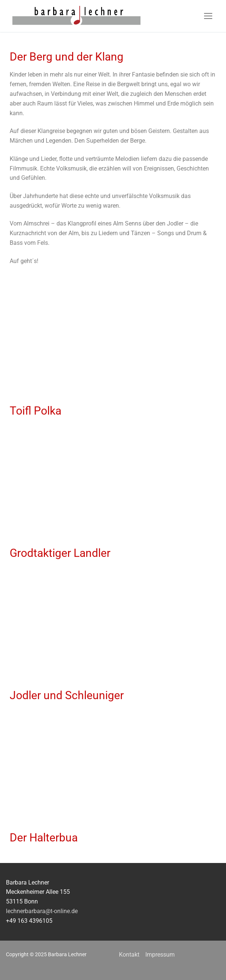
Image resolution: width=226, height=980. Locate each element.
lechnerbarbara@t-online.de (42, 911)
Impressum (160, 955)
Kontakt (129, 955)
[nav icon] (208, 16)
